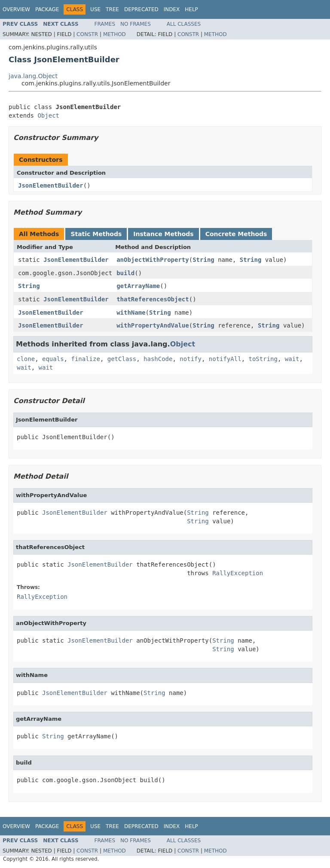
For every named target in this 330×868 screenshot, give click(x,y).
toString (263, 359)
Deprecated (141, 9)
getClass (122, 359)
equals (53, 359)
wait (292, 359)
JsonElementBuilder (51, 185)
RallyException (238, 573)
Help (191, 9)
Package (47, 9)
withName (131, 313)
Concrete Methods (236, 234)
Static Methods (96, 234)
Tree (112, 9)
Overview (16, 9)
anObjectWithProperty (153, 260)
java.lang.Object (33, 76)
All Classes (184, 24)
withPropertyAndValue (153, 325)
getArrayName (138, 286)
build (125, 273)
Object (48, 115)
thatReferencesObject (153, 299)
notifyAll (225, 359)
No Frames (136, 24)
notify (191, 359)
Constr (87, 34)
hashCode (158, 359)
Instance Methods (163, 234)
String (203, 260)
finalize (85, 359)
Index (172, 9)
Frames (105, 24)
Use (95, 9)
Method (115, 34)
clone (26, 359)
